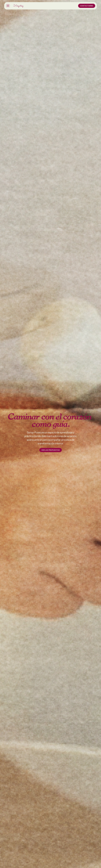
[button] (8, 6)
